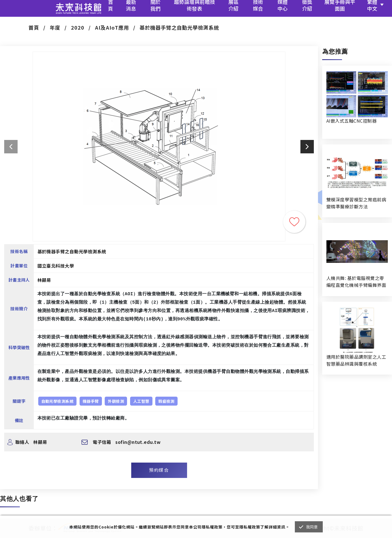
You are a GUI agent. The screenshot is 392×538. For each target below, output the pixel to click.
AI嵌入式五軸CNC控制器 (352, 121)
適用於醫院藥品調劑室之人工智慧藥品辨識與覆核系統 (356, 360)
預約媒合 (159, 470)
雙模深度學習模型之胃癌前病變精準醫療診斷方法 (356, 203)
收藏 (294, 222)
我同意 (312, 527)
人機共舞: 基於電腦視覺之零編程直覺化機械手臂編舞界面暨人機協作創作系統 (356, 282)
